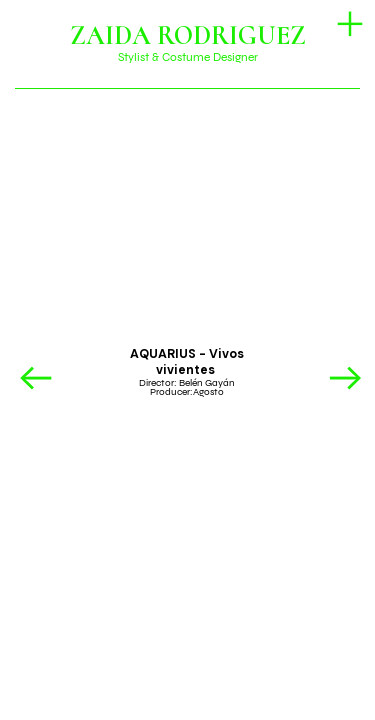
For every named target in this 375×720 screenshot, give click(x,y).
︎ (345, 379)
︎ (350, 24)
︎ (35, 379)
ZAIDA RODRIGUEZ (188, 36)
